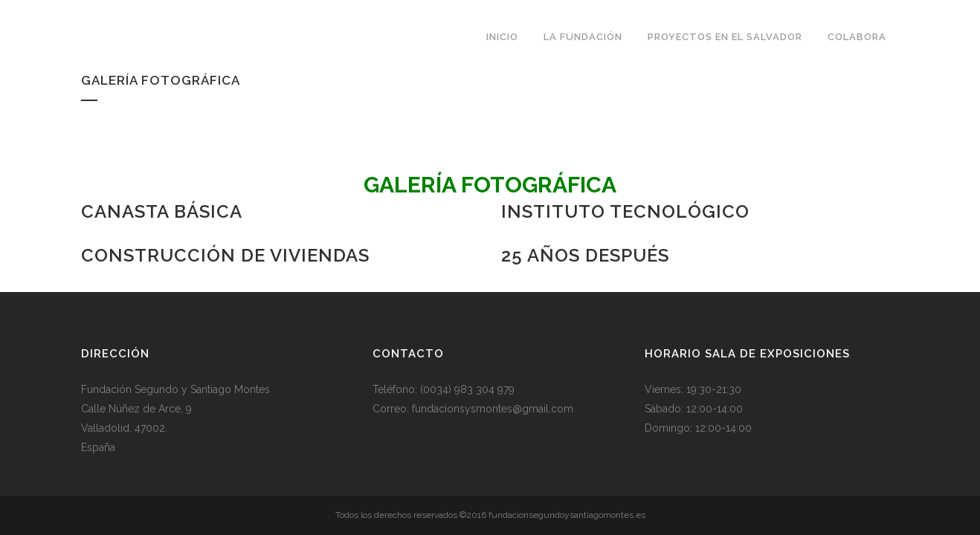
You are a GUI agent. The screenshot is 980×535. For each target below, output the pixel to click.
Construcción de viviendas (225, 255)
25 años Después (585, 255)
